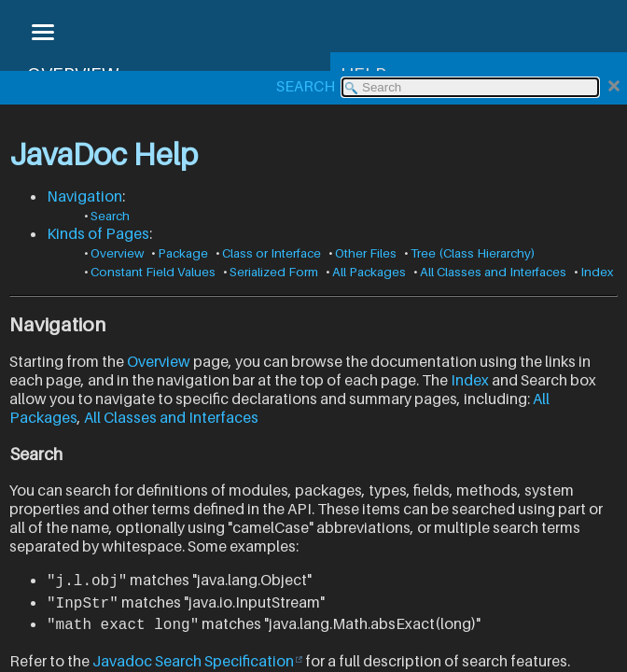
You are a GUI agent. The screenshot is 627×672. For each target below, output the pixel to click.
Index (597, 272)
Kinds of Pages (98, 233)
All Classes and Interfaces (493, 272)
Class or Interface (272, 253)
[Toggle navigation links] (42, 34)
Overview (117, 253)
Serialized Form (274, 272)
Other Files (366, 253)
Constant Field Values (153, 272)
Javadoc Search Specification (193, 658)
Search (110, 216)
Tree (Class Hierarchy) (473, 253)
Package (183, 253)
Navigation (84, 196)
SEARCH (306, 86)
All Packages (369, 272)
